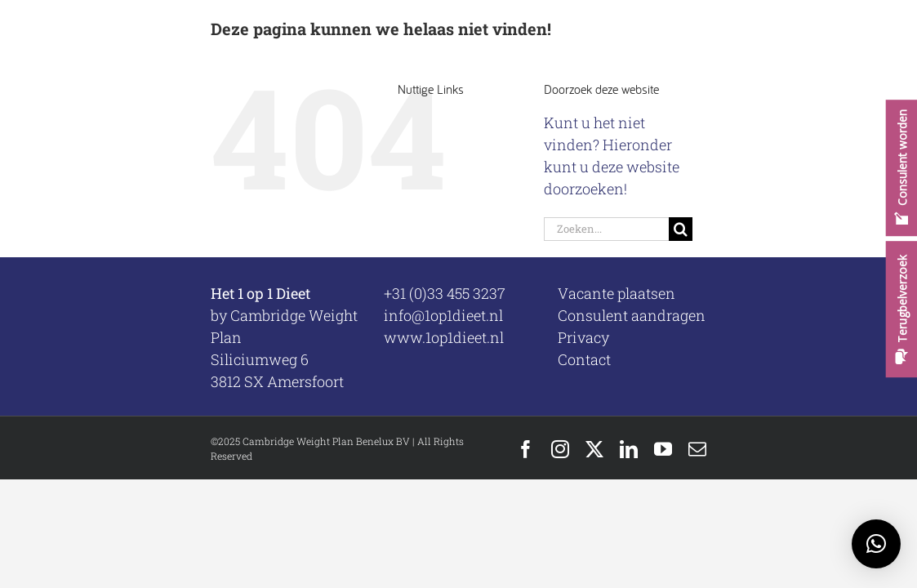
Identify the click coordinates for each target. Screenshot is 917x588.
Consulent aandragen (632, 315)
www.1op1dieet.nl (444, 337)
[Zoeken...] (606, 229)
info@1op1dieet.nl (443, 315)
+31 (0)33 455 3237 (445, 293)
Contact (584, 359)
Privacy (583, 337)
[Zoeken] (681, 229)
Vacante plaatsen (617, 293)
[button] (876, 544)
